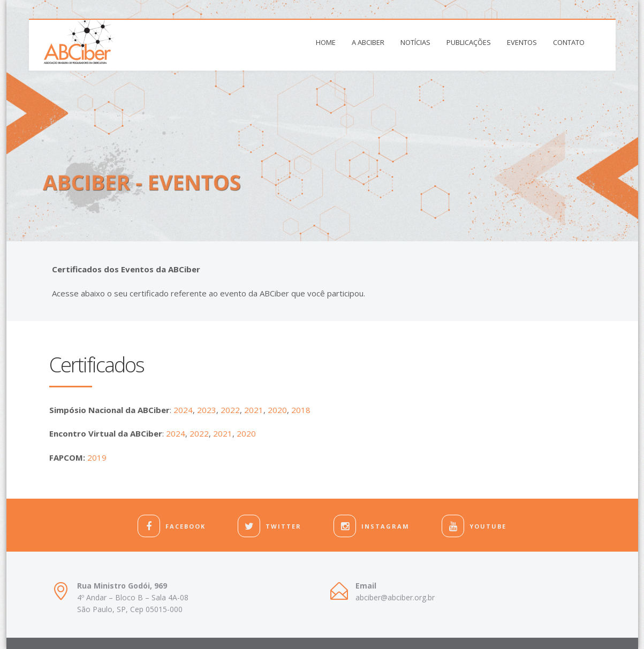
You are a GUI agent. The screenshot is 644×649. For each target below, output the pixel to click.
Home (326, 42)
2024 (183, 410)
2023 (207, 410)
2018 (301, 410)
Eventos (522, 42)
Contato (569, 42)
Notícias (415, 42)
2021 (254, 410)
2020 (277, 410)
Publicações (469, 42)
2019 (97, 457)
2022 (230, 410)
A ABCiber (368, 42)
